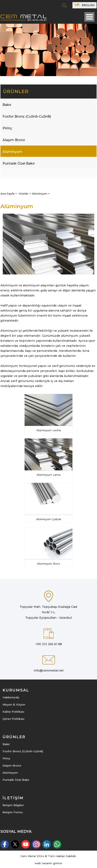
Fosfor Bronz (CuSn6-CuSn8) (27, 116)
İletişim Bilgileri (13, 805)
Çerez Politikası (13, 719)
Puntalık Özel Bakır (19, 163)
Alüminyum (12, 152)
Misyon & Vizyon (14, 704)
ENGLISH (84, 5)
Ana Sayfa (8, 194)
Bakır (7, 105)
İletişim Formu (13, 812)
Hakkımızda (11, 697)
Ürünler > (25, 194)
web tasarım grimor (48, 863)
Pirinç (7, 128)
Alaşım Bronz (14, 140)
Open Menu (89, 17)
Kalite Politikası (13, 712)
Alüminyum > (41, 194)
